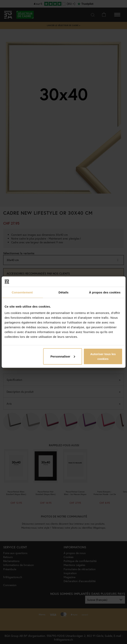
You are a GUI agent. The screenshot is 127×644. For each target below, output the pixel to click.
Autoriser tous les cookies (103, 356)
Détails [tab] (64, 292)
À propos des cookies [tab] (105, 292)
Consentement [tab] (22, 292)
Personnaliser (63, 356)
